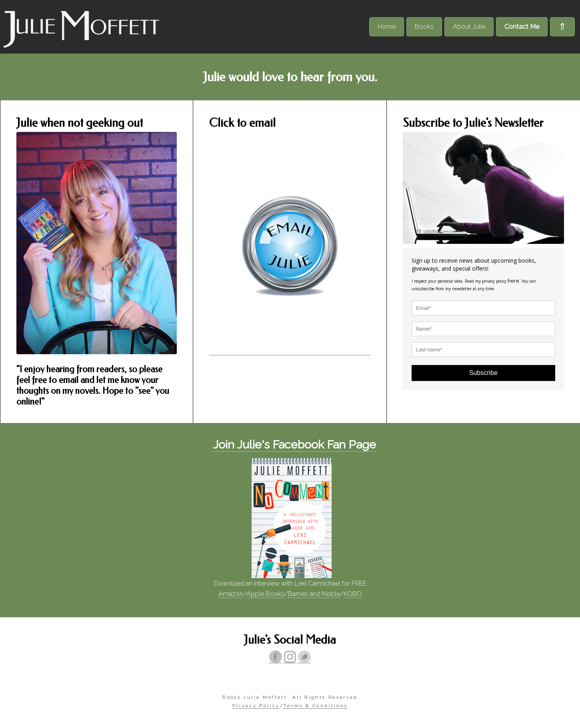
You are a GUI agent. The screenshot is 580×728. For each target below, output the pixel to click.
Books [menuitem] (424, 27)
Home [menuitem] (387, 27)
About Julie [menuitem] (469, 27)
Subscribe (483, 373)
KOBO (353, 594)
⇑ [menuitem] (562, 27)
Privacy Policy (256, 706)
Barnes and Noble (314, 594)
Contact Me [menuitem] (522, 27)
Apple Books (265, 594)
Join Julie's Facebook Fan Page (294, 445)
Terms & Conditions (316, 706)
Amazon (231, 594)
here (513, 281)
